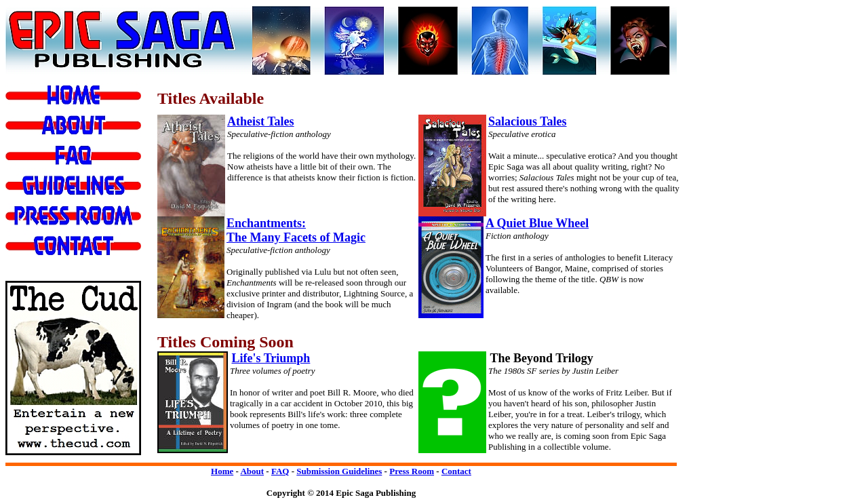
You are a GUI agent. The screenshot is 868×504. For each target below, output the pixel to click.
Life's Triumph (271, 358)
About (252, 471)
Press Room (412, 471)
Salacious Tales (528, 121)
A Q (496, 223)
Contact (456, 471)
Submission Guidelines (339, 471)
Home (222, 471)
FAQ (280, 471)
